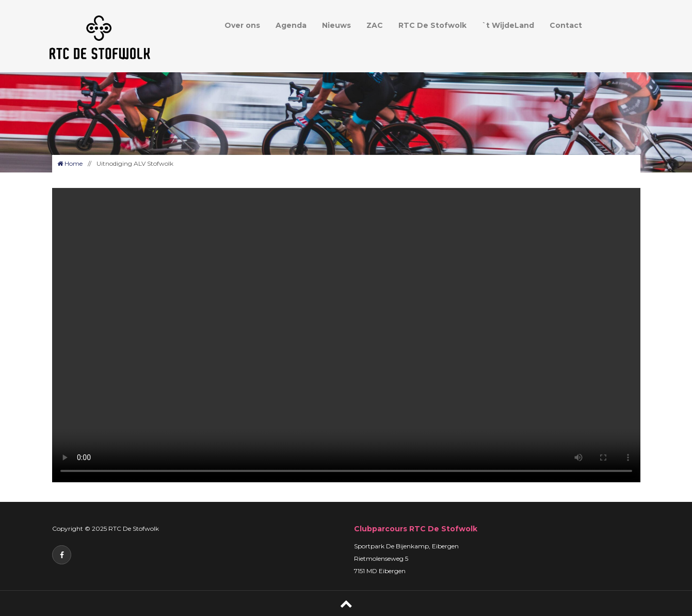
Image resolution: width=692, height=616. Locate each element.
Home (70, 163)
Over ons (242, 25)
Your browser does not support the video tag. (346, 335)
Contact (566, 25)
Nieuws (336, 25)
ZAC (375, 25)
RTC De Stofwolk (432, 25)
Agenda (291, 25)
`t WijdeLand (508, 25)
